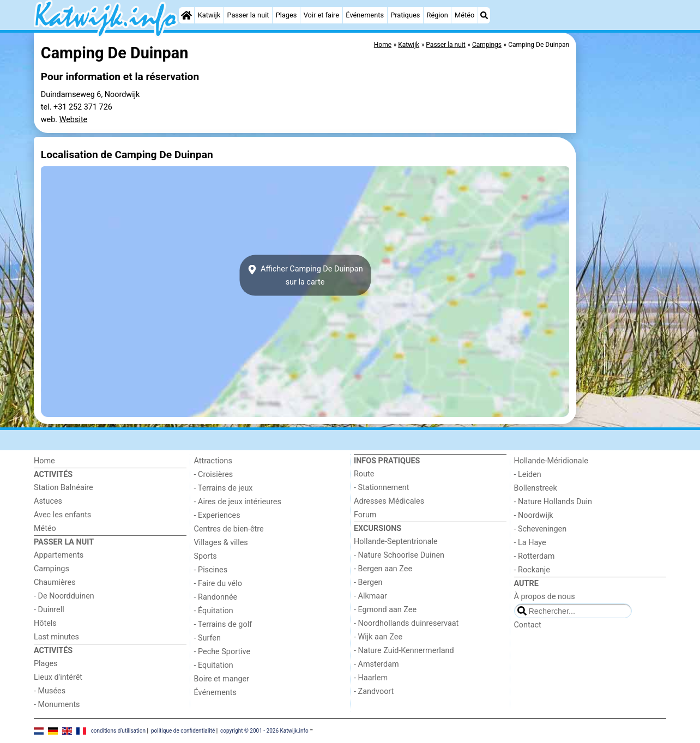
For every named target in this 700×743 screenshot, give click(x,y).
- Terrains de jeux (224, 488)
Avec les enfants (62, 515)
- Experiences (217, 515)
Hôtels (45, 623)
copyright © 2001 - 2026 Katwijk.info (264, 731)
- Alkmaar (370, 596)
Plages (286, 15)
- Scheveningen (541, 529)
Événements (365, 15)
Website (74, 120)
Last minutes (56, 637)
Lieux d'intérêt (58, 677)
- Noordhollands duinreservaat (406, 623)
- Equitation (214, 665)
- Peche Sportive (222, 652)
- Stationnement (381, 488)
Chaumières (55, 582)
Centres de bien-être (229, 529)
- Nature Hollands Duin (553, 502)
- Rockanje (532, 570)
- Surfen (207, 638)
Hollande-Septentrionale (396, 542)
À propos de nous (545, 597)
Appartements (59, 555)
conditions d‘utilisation (118, 731)
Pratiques (405, 15)
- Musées (50, 691)
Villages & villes (221, 543)
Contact (528, 625)
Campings (52, 569)
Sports (206, 556)
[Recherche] (484, 15)
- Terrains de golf (223, 624)
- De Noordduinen (64, 596)
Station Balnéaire (64, 488)
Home (44, 461)
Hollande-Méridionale (551, 461)
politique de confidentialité (183, 731)
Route (364, 474)
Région (437, 15)
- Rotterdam (535, 556)
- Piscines (211, 570)
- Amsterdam (376, 664)
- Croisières (214, 475)
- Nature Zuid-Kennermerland (404, 651)
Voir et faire (321, 15)
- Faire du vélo (218, 584)
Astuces (48, 501)
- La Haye (530, 543)
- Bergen (368, 582)
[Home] (186, 15)
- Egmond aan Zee (385, 610)
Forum (365, 515)
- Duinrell (49, 610)
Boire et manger (222, 679)
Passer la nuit (248, 15)
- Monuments (57, 705)
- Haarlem (371, 678)
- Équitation (214, 611)
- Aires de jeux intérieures (238, 502)
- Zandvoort (374, 691)
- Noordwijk (534, 515)
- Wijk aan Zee (378, 637)
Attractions (213, 461)
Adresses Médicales (389, 501)
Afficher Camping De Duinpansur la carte (305, 275)
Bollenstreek (536, 488)
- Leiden (528, 475)
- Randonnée (216, 597)
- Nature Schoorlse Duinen (399, 555)
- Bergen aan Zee (383, 569)
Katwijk (209, 15)
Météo (464, 15)
